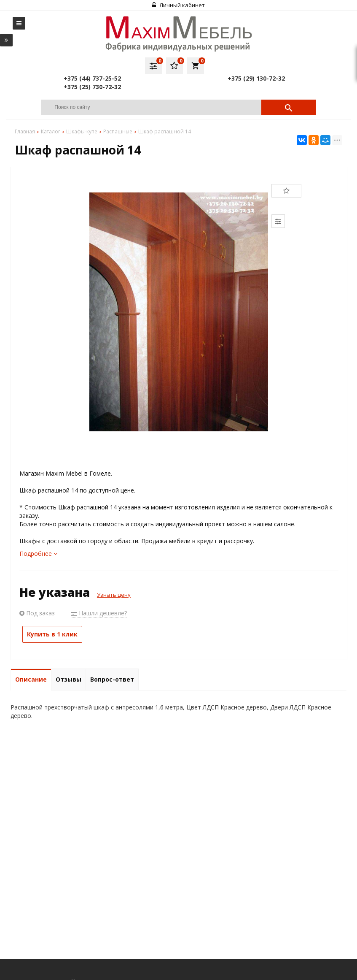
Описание (31, 679)
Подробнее (38, 554)
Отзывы (68, 679)
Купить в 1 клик (52, 634)
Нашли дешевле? (99, 613)
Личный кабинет (178, 5)
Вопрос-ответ (112, 679)
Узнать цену (114, 595)
